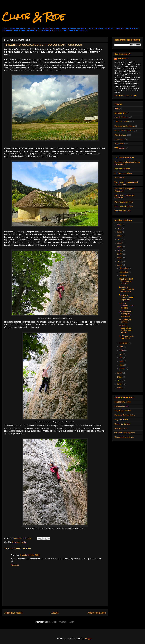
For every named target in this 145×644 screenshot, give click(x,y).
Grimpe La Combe (122, 424)
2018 (120, 250)
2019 (120, 247)
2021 (120, 239)
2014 (120, 265)
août (122, 347)
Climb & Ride (33, 17)
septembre (124, 343)
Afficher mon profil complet (125, 95)
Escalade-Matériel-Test (124, 131)
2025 (120, 228)
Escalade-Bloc (120, 113)
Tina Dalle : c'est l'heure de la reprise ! (126, 281)
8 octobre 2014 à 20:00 (30, 555)
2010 (120, 384)
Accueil (55, 613)
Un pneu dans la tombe (124, 437)
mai (121, 358)
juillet (122, 350)
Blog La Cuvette (121, 419)
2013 (120, 373)
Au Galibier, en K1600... (125, 321)
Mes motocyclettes (122, 169)
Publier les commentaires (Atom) (61, 622)
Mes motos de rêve (122, 211)
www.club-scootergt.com (125, 433)
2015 (120, 261)
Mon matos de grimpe (123, 206)
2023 (120, 232)
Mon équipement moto (124, 202)
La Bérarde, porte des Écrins (126, 337)
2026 (120, 225)
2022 (120, 236)
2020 (120, 243)
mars (122, 365)
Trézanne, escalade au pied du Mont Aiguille (126, 329)
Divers (117, 108)
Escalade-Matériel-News (125, 126)
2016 (120, 258)
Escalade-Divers (121, 117)
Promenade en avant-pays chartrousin (125, 314)
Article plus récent (13, 613)
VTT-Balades (120, 148)
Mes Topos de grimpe (123, 173)
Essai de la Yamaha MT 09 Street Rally (126, 289)
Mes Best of (119, 178)
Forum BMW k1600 (123, 402)
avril (122, 361)
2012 (120, 377)
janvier (123, 369)
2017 (120, 254)
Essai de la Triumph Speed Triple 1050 (126, 297)
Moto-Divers (119, 139)
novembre (124, 272)
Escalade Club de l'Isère (125, 415)
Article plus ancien (97, 613)
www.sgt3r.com (121, 428)
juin (121, 354)
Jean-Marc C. (123, 59)
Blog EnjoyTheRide (122, 411)
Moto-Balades (120, 135)
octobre (123, 276)
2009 (120, 388)
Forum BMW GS (121, 406)
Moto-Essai (119, 144)
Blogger (88, 639)
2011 (120, 381)
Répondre (15, 565)
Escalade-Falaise (19, 542)
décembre (124, 268)
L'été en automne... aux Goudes (126, 306)
